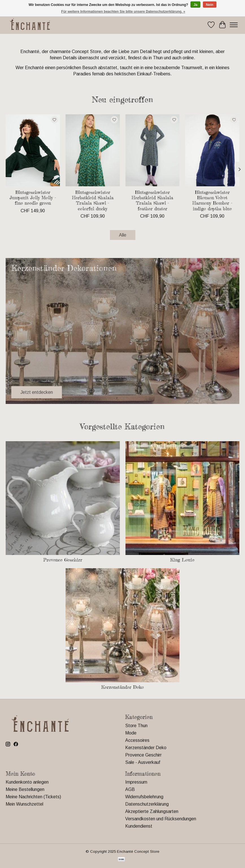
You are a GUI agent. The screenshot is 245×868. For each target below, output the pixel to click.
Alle (123, 235)
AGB (130, 789)
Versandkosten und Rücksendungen (161, 819)
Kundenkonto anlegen (27, 782)
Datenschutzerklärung (147, 804)
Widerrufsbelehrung (144, 797)
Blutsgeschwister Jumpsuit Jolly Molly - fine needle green (33, 198)
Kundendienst (139, 826)
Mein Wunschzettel (24, 804)
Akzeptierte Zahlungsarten (152, 811)
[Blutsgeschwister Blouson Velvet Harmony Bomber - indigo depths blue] (212, 150)
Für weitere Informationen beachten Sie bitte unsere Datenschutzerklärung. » (123, 12)
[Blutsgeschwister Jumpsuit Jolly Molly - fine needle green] (33, 150)
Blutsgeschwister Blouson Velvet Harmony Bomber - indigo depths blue (212, 200)
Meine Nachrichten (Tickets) (33, 797)
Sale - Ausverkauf (143, 762)
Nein (210, 5)
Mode (131, 733)
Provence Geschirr (63, 560)
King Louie (182, 560)
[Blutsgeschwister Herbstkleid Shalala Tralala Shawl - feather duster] (153, 150)
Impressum (136, 782)
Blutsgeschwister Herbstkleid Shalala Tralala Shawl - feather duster (152, 200)
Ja (195, 5)
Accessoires (137, 740)
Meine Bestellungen (25, 789)
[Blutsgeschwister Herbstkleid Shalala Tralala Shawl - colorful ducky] (93, 150)
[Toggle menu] (234, 25)
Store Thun (136, 726)
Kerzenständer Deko (123, 687)
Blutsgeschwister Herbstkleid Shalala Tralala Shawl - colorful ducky (93, 200)
